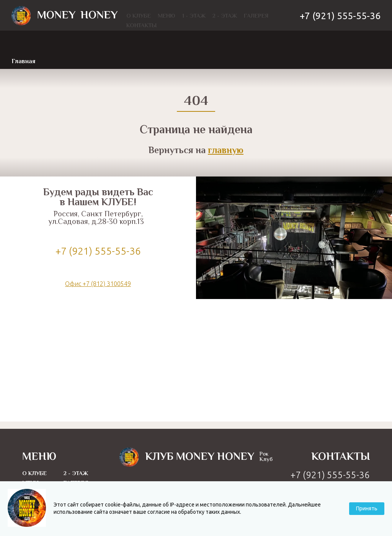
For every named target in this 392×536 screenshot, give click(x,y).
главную (226, 151)
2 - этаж (76, 474)
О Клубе (34, 474)
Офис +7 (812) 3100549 (98, 284)
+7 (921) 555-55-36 (340, 16)
